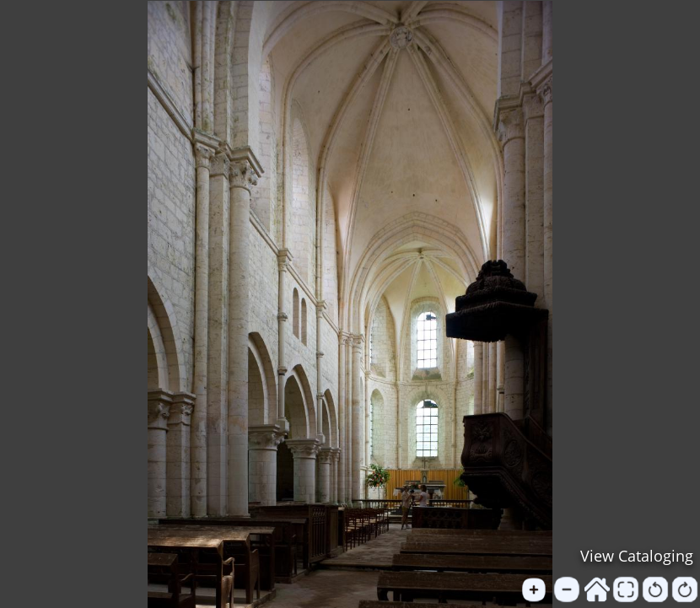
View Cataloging (637, 556)
